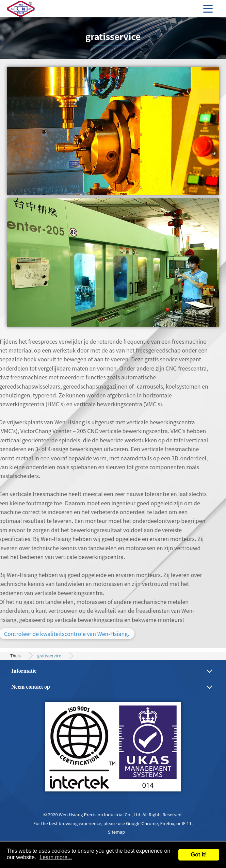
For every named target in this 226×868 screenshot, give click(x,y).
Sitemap (117, 832)
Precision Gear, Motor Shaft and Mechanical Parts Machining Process (31, 9)
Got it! (199, 855)
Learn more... (56, 857)
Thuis (15, 656)
